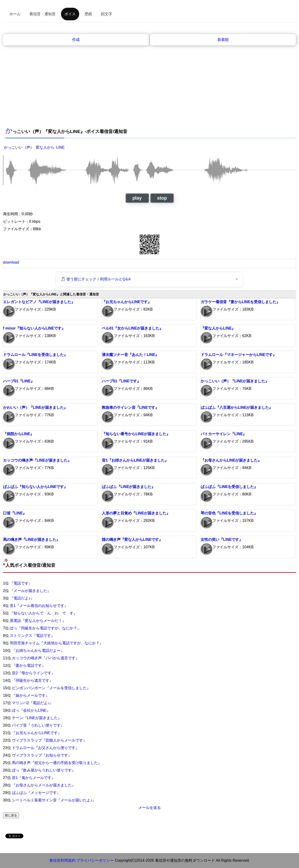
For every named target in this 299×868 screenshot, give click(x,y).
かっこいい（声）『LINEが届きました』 (235, 381)
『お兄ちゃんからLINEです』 (127, 302)
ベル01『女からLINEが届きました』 (132, 328)
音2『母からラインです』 (34, 673)
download (11, 262)
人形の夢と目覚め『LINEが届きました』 (136, 513)
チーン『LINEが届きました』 (37, 718)
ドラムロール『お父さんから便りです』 (46, 748)
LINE (61, 147)
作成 (76, 40)
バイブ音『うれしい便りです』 (38, 725)
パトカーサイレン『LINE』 (224, 434)
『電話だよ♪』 (22, 598)
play (137, 198)
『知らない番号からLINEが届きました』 (136, 434)
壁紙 (88, 14)
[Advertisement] (149, 89)
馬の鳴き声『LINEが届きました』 (32, 540)
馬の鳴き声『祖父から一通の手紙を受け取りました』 (57, 763)
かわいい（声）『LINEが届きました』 (35, 407)
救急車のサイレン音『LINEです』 (130, 407)
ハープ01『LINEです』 (121, 381)
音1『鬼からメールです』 (34, 778)
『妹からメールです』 (31, 695)
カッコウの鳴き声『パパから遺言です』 (46, 658)
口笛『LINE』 (15, 513)
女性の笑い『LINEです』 (222, 540)
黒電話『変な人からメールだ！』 (38, 621)
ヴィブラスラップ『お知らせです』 (42, 755)
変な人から (45, 147)
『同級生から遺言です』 (32, 680)
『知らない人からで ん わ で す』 (43, 613)
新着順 (223, 40)
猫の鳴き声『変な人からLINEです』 (132, 540)
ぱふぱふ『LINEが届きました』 (128, 487)
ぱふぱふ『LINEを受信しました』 (229, 487)
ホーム (15, 14)
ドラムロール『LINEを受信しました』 (35, 355)
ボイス (70, 14)
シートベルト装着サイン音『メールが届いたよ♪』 (54, 800)
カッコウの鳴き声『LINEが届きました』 (37, 460)
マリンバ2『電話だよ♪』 (33, 703)
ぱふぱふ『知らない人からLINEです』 (35, 487)
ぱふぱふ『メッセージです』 (36, 793)
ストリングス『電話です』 (32, 636)
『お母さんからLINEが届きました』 (231, 460)
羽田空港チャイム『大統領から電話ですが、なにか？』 (57, 643)
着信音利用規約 (62, 860)
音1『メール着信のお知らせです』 (39, 606)
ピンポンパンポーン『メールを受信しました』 (51, 688)
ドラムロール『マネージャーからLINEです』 (238, 355)
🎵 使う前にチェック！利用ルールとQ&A (96, 279)
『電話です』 (21, 583)
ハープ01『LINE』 (19, 381)
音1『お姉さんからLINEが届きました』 (135, 460)
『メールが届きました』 (30, 591)
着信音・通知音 (43, 14)
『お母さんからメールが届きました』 (44, 785)
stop (162, 198)
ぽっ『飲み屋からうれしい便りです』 (44, 770)
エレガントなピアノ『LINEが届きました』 (39, 302)
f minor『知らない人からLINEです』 (34, 328)
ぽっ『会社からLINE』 (31, 710)
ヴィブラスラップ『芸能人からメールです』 (49, 740)
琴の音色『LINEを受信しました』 (229, 513)
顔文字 (107, 14)
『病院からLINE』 (18, 434)
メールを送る (149, 808)
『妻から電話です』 (29, 665)
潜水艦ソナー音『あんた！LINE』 (130, 355)
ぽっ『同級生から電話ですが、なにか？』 (45, 628)
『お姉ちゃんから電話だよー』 (38, 651)
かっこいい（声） (19, 147)
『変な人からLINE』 (218, 328)
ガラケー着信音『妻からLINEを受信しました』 (240, 302)
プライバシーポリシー (95, 860)
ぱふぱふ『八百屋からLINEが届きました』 (237, 407)
